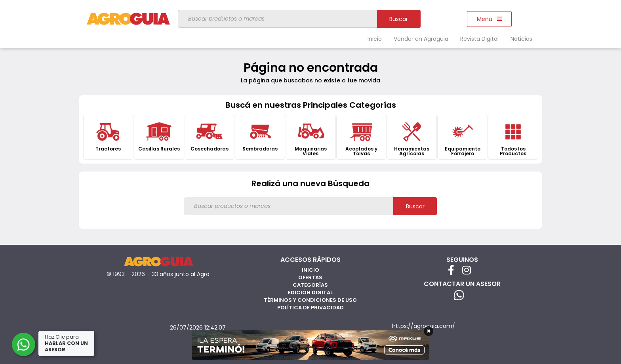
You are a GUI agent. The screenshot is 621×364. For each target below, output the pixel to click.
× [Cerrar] (429, 331)
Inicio (375, 39)
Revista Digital (479, 39)
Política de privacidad (310, 308)
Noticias (521, 39)
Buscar (399, 19)
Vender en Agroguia (421, 39)
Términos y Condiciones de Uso (310, 300)
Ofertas (310, 277)
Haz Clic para (67, 343)
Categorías (310, 285)
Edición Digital (310, 293)
